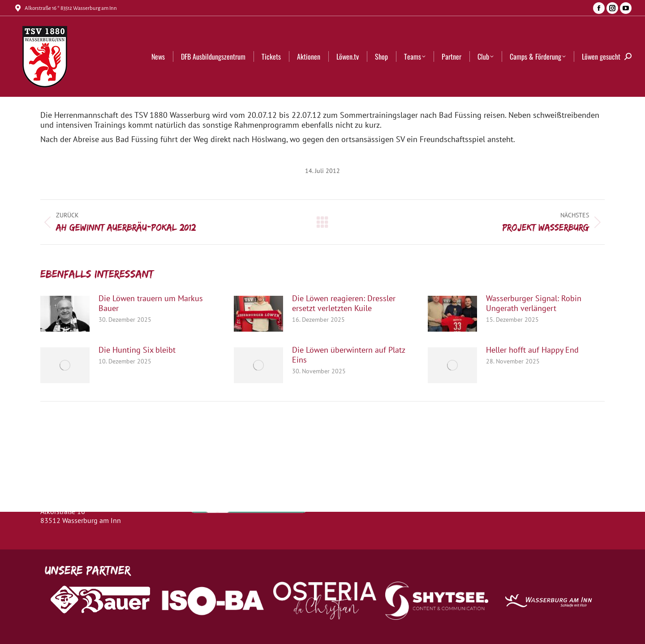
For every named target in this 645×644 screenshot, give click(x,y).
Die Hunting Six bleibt (137, 350)
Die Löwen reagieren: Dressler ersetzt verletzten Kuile (344, 303)
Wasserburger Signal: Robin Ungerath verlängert (534, 303)
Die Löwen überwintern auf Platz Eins (348, 355)
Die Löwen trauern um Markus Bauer (151, 303)
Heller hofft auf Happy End (532, 350)
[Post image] (65, 314)
